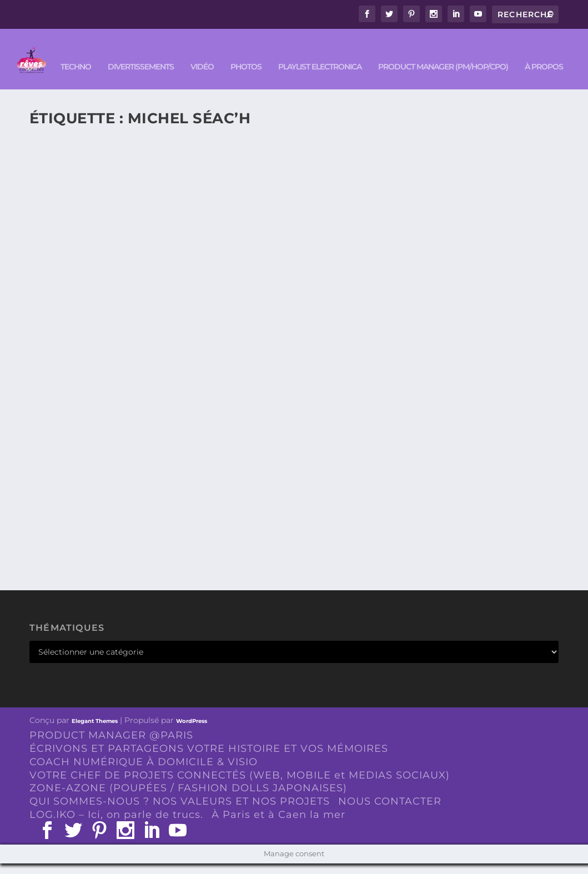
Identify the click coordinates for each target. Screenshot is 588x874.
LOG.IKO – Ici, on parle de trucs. (116, 826)
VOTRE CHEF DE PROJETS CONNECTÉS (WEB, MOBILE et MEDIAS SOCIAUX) (240, 786)
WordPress (192, 732)
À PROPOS (508, 78)
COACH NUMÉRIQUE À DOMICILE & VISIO (144, 772)
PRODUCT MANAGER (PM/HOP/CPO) (408, 78)
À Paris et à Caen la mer (278, 826)
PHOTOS (210, 78)
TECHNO (40, 78)
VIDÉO (167, 78)
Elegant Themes (95, 732)
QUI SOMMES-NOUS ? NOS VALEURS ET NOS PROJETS (180, 812)
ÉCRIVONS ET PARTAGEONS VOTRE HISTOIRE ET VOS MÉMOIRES (209, 760)
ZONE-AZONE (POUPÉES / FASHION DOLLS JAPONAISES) (188, 799)
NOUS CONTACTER (390, 812)
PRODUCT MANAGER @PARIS (111, 746)
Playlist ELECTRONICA (284, 78)
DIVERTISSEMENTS (105, 78)
